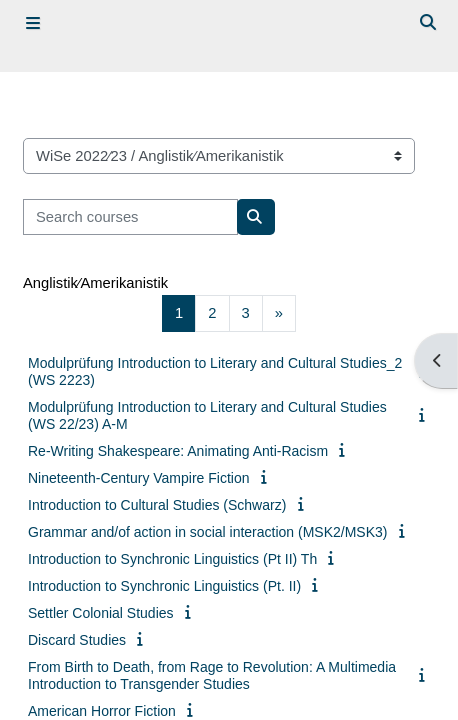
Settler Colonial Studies (101, 613)
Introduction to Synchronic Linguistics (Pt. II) (164, 586)
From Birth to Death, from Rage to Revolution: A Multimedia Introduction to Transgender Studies (212, 675)
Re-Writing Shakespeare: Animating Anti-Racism (178, 451)
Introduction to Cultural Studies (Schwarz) (157, 505)
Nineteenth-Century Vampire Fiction (139, 478)
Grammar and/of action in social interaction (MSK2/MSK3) (207, 532)
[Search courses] (130, 217)
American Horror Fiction (102, 711)
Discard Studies (77, 640)
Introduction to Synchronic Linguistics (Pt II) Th (172, 559)
